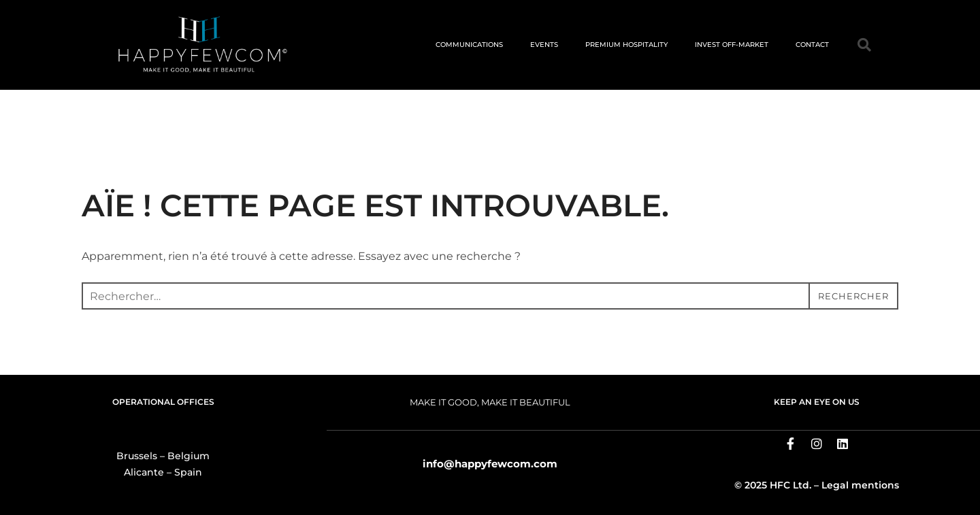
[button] (864, 45)
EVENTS (544, 45)
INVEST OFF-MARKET (732, 45)
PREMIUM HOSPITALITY (626, 45)
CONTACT (812, 45)
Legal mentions (860, 485)
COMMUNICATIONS (469, 45)
